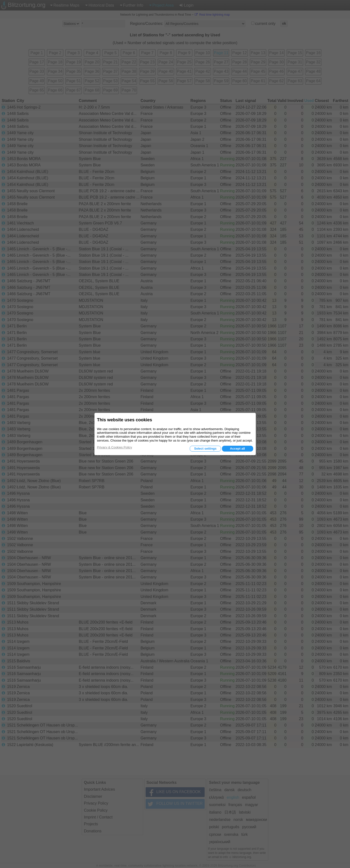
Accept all (237, 449)
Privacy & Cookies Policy (115, 447)
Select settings (205, 449)
